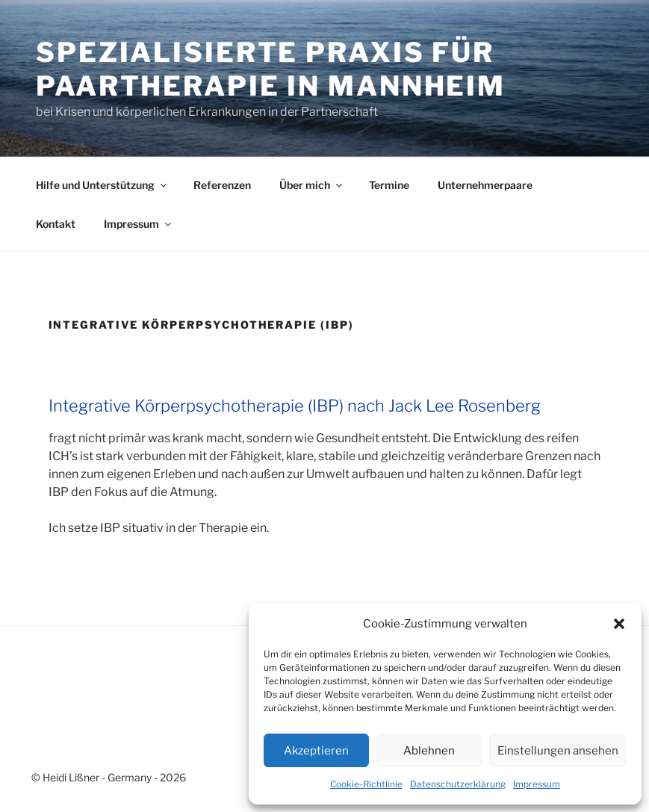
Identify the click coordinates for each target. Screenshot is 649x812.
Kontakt (56, 224)
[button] (619, 624)
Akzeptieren (316, 751)
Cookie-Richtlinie (366, 784)
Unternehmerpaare (485, 185)
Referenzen (222, 185)
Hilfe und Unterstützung (102, 185)
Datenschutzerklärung (458, 784)
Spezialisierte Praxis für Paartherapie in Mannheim (271, 69)
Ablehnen (429, 751)
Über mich (312, 185)
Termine (389, 185)
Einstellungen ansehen (558, 751)
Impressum (537, 784)
